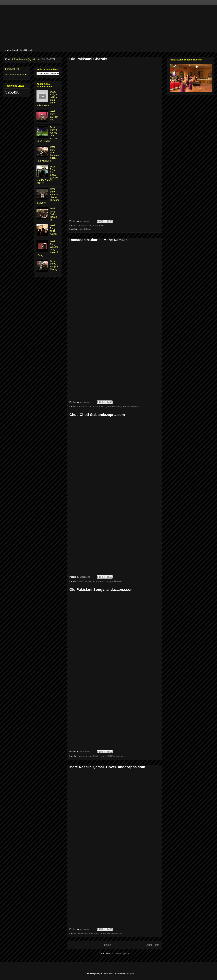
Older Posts (152, 945)
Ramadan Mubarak (132, 406)
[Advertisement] (62, 28)
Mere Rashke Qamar (113, 934)
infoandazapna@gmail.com (26, 59)
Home (108, 945)
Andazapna (82, 934)
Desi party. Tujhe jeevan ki (54, 214)
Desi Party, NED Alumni (54, 230)
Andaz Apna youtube (16, 74)
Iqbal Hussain (100, 226)
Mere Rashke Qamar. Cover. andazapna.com (107, 767)
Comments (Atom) (121, 953)
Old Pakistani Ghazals (88, 59)
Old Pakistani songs (117, 756)
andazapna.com (85, 226)
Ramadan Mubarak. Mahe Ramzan (99, 240)
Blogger (131, 973)
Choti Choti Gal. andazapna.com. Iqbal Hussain (99, 581)
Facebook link (12, 69)
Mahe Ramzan (114, 406)
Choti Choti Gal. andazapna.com (97, 415)
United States (85, 229)
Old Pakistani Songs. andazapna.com (101, 589)
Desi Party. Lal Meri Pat (54, 116)
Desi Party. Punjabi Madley (54, 265)
